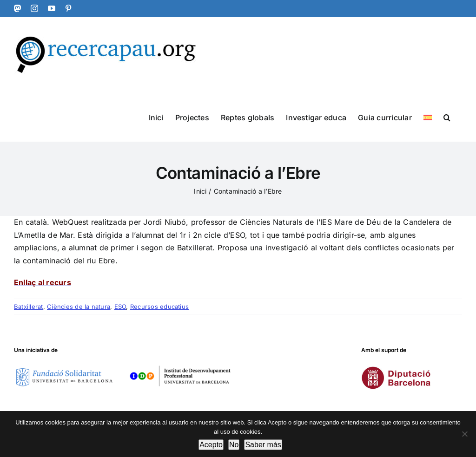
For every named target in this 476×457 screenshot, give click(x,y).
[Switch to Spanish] (428, 117)
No (234, 445)
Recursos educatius (159, 307)
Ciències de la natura (79, 307)
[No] (464, 434)
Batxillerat (29, 307)
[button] (447, 117)
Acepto (211, 445)
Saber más (263, 445)
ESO (120, 307)
